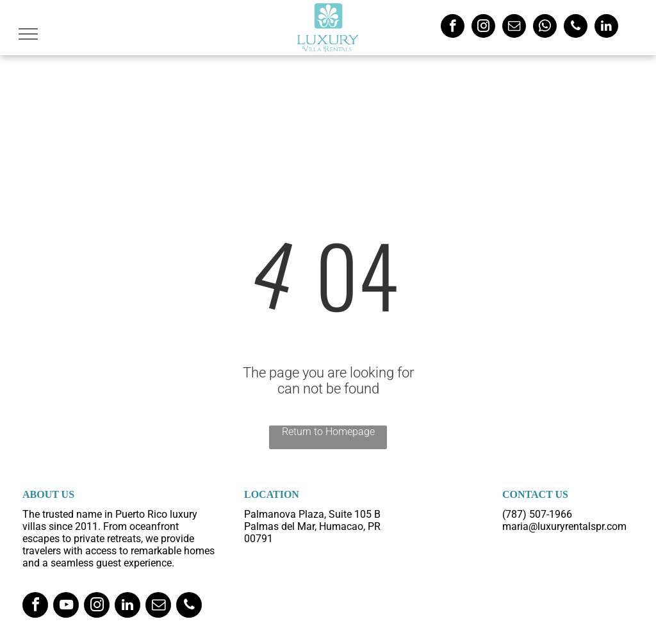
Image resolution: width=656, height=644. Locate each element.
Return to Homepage (328, 432)
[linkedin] (606, 28)
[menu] (28, 34)
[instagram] (483, 28)
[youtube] (66, 607)
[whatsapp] (545, 28)
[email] (514, 28)
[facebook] (453, 28)
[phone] (576, 28)
